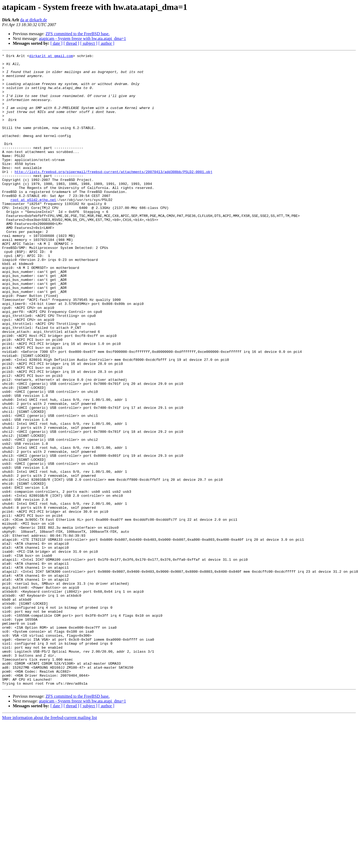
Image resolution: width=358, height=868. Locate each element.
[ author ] (106, 43)
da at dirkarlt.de (34, 20)
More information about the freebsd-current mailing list (49, 844)
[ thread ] (71, 43)
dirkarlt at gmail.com (51, 56)
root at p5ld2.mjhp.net (33, 229)
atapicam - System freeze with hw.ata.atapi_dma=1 (83, 39)
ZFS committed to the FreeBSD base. (78, 34)
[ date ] (56, 43)
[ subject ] (89, 43)
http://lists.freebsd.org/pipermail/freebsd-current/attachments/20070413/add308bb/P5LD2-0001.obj (114, 196)
